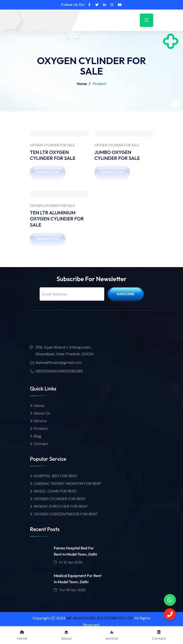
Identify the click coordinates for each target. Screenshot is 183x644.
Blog (38, 436)
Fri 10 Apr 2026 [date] (68, 562)
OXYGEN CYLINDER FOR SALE (53, 145)
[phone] (170, 600)
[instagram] (112, 5)
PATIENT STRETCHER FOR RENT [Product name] (61, 506)
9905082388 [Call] (71, 371)
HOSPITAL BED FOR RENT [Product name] (56, 476)
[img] (58, 332)
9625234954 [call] (47, 371)
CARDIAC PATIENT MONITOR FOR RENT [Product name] (68, 484)
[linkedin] (105, 5)
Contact (41, 444)
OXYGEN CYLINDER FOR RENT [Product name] (60, 499)
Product (41, 428)
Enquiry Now (48, 172)
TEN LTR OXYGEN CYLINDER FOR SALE (53, 155)
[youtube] (120, 5)
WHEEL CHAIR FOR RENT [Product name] (55, 491)
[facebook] (89, 5)
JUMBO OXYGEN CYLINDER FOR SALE (117, 155)
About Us (42, 413)
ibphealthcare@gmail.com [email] (59, 363)
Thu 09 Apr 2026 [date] (70, 590)
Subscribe (126, 294)
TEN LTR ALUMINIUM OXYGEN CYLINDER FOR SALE (57, 219)
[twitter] (97, 5)
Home (82, 84)
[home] (48, 16)
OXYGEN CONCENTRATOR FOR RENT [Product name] (66, 514)
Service (40, 421)
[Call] (170, 614)
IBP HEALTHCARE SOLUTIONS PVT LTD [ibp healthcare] (99, 618)
